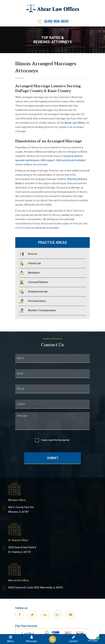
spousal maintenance (27, 160)
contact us (67, 215)
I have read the (55, 440)
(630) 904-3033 (56, 21)
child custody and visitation (71, 160)
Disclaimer (64, 440)
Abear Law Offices (75, 123)
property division (73, 156)
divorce (63, 106)
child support (48, 160)
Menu (10, 639)
